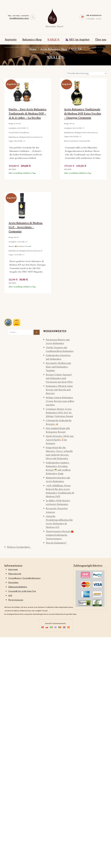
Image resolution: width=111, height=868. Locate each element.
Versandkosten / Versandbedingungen (24, 578)
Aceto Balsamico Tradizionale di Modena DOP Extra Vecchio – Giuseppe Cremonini (83, 114)
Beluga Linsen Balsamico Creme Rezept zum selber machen (60, 401)
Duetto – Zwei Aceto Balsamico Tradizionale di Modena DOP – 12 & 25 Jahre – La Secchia (28, 114)
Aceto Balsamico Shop (54, 49)
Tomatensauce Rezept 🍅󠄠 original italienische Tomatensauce (60, 535)
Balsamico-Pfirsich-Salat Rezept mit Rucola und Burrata (59, 390)
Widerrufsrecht (15, 574)
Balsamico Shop (32, 40)
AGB (10, 596)
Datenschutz (13, 582)
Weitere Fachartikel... (19, 547)
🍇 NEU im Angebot (77, 40)
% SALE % (53, 40)
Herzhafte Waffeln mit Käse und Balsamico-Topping (58, 367)
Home (33, 49)
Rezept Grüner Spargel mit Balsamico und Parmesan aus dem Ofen (59, 378)
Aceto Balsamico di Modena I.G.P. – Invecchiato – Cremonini (26, 227)
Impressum (13, 569)
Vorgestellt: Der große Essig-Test (22, 591)
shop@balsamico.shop (19, 18)
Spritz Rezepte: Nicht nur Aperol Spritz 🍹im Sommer (60, 440)
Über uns (101, 40)
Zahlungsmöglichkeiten (18, 587)
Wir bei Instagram (16, 600)
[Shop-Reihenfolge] (86, 73)
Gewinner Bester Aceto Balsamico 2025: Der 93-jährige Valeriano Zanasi (59, 413)
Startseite (11, 40)
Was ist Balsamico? (56, 543)
